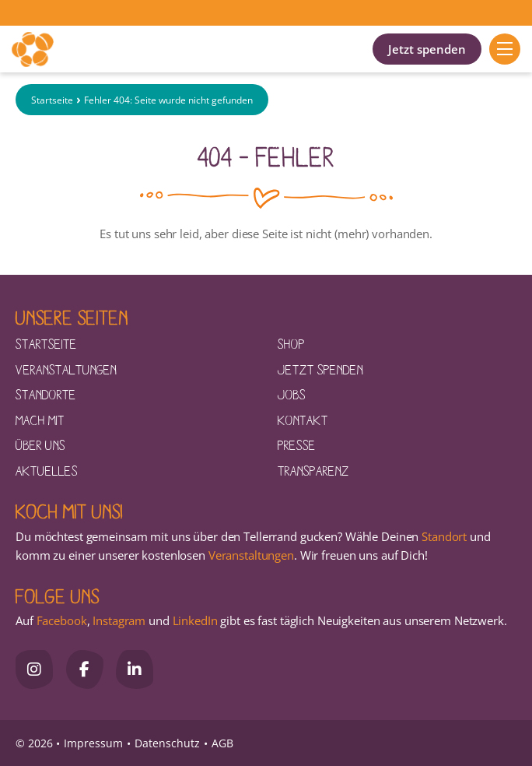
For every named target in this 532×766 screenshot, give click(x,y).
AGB (222, 743)
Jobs (292, 394)
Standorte (46, 394)
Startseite (52, 100)
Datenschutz (167, 743)
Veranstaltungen (66, 369)
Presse (297, 444)
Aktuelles (47, 470)
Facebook (62, 620)
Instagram (119, 620)
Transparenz (313, 470)
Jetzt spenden (427, 49)
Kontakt (303, 420)
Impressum (93, 743)
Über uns (40, 444)
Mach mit (40, 420)
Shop (291, 343)
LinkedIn (194, 620)
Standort (444, 536)
